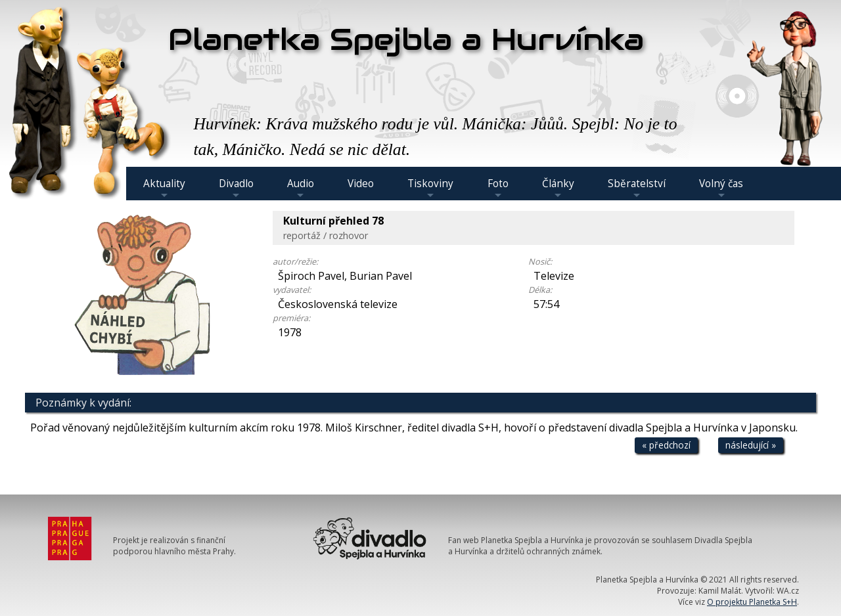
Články (558, 188)
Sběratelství (637, 188)
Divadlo (236, 188)
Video (361, 184)
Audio (301, 188)
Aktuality (164, 188)
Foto (498, 188)
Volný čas (721, 188)
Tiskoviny (430, 188)
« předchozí (666, 445)
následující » (751, 445)
